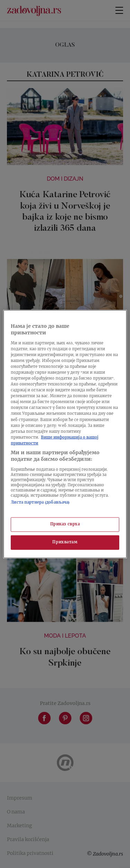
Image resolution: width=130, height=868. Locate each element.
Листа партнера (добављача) (40, 503)
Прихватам (65, 542)
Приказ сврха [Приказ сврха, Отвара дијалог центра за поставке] (65, 524)
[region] (65, 434)
